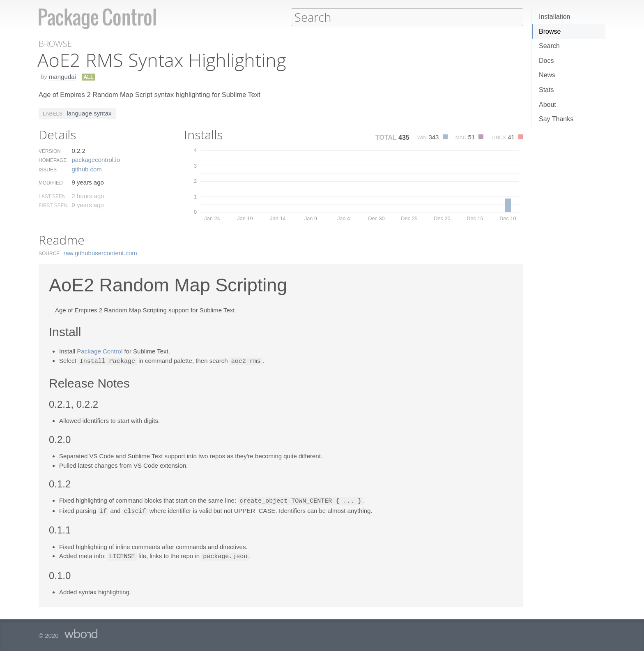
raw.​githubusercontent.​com (100, 253)
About (547, 105)
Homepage (53, 160)
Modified (51, 182)
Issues (48, 169)
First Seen (53, 205)
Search (549, 46)
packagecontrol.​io (96, 159)
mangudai (62, 76)
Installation (555, 17)
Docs (546, 61)
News (547, 75)
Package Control (100, 351)
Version (50, 151)
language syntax (89, 113)
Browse (550, 31)
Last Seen (52, 196)
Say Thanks (556, 119)
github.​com (86, 169)
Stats (546, 90)
